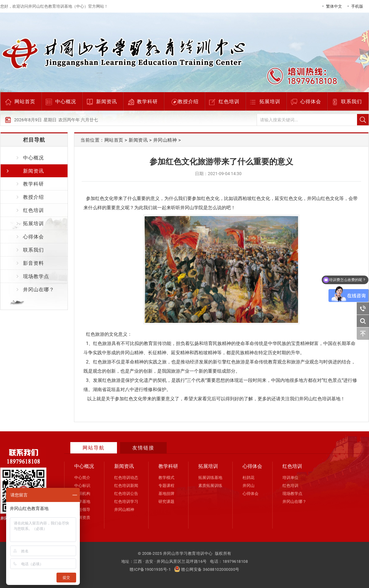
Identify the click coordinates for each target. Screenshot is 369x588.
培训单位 (290, 478)
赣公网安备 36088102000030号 (207, 569)
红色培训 (229, 102)
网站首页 (25, 102)
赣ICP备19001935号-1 (150, 569)
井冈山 (249, 486)
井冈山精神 (165, 140)
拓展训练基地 (210, 478)
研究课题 (166, 502)
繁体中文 (334, 6)
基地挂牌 (166, 494)
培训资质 (82, 517)
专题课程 (166, 486)
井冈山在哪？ (39, 290)
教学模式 (166, 478)
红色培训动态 (126, 478)
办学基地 (82, 502)
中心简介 (82, 478)
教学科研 (147, 102)
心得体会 (311, 102)
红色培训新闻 (126, 486)
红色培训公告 (126, 494)
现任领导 (82, 510)
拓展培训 (270, 102)
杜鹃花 (249, 478)
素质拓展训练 (210, 486)
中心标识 (82, 486)
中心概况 (66, 102)
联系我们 (352, 102)
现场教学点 (36, 276)
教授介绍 (188, 102)
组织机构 (82, 494)
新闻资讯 (107, 102)
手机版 (357, 6)
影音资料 (33, 263)
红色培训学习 (126, 502)
